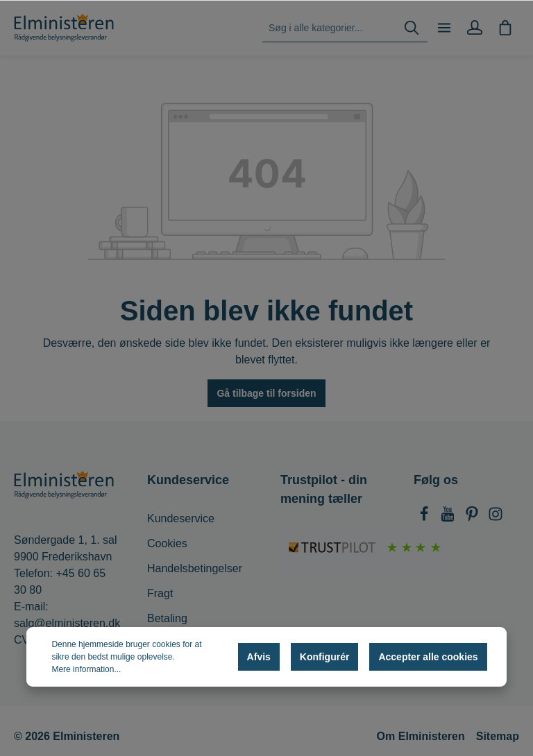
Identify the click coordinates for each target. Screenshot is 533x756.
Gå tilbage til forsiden (266, 393)
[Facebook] (425, 518)
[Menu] (444, 28)
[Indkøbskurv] (505, 28)
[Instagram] (496, 518)
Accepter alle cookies (428, 657)
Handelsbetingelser (195, 568)
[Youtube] (449, 518)
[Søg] (412, 28)
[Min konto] (475, 28)
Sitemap (498, 736)
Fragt (160, 593)
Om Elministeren (421, 736)
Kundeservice (181, 518)
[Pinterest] (473, 518)
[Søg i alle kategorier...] (329, 28)
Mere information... (86, 669)
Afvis (259, 657)
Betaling (167, 618)
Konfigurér (325, 657)
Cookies (167, 543)
